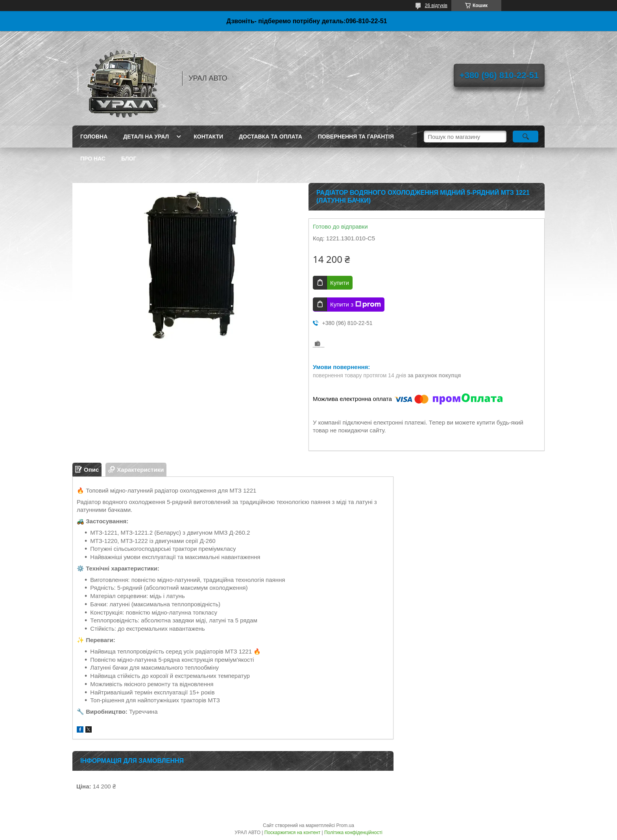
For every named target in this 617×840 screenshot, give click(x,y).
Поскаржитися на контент (292, 833)
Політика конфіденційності (353, 833)
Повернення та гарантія (356, 137)
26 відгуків (436, 6)
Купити (340, 283)
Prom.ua (345, 825)
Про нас (93, 159)
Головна (94, 137)
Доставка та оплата (271, 137)
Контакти (208, 137)
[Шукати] (526, 137)
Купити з (356, 305)
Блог (129, 159)
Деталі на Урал (146, 137)
